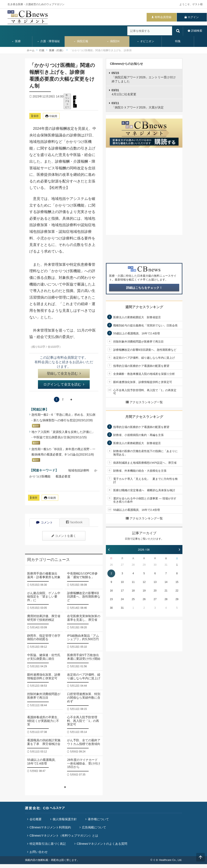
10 (122, 582)
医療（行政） (57, 50)
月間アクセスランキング (144, 417)
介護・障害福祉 (49, 41)
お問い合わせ (39, 852)
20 (155, 591)
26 (111, 565)
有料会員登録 (163, 17)
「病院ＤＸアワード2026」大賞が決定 (138, 105)
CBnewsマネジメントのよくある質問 (102, 844)
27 (122, 565)
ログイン (193, 17)
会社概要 (36, 819)
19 (144, 591)
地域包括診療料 (79, 470)
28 (133, 565)
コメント (44, 522)
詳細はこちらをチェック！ (144, 288)
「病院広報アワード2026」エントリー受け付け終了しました (144, 77)
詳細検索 (197, 31)
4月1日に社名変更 (124, 92)
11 (133, 582)
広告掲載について (94, 827)
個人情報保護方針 (65, 819)
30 (155, 565)
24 (122, 599)
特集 (178, 41)
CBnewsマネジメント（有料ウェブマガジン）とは (64, 836)
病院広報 (81, 41)
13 (155, 582)
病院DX (113, 41)
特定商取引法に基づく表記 (48, 844)
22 (177, 591)
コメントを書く (64, 536)
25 (133, 599)
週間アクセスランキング (144, 307)
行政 (42, 50)
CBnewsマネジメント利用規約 (50, 827)
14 (166, 582)
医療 (16, 41)
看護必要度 (63, 476)
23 (111, 599)
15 (177, 582)
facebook (74, 522)
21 (166, 591)
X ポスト (75, 101)
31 (166, 565)
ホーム (31, 50)
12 (144, 582)
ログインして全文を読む (64, 384)
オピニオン (146, 41)
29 (144, 565)
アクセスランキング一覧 (144, 402)
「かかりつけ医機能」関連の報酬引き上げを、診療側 (100, 50)
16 (111, 591)
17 (122, 591)
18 (133, 591)
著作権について (98, 819)
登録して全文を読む (64, 373)
